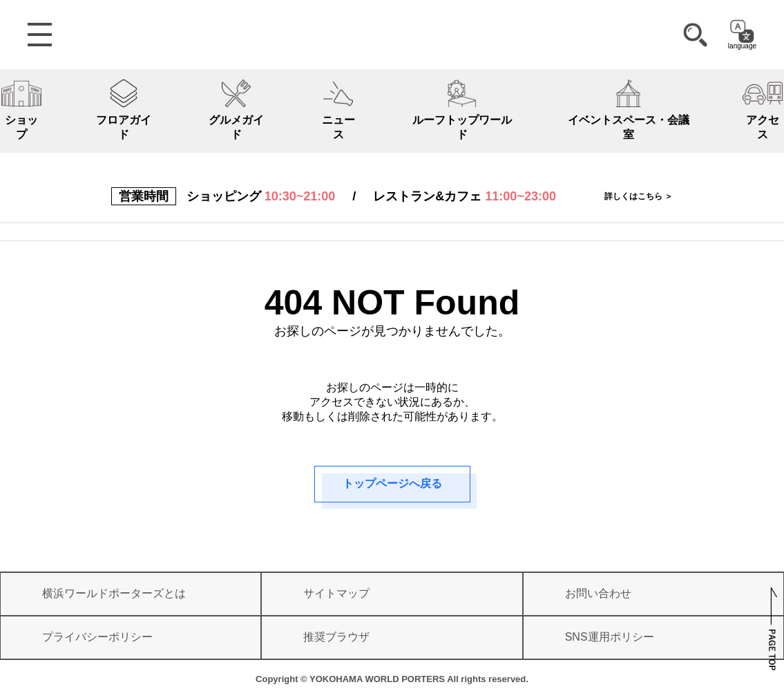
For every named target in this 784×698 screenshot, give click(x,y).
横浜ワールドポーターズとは (114, 593)
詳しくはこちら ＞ (639, 196)
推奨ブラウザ (336, 637)
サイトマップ (336, 593)
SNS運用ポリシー (610, 637)
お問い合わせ (598, 593)
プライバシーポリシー (97, 637)
